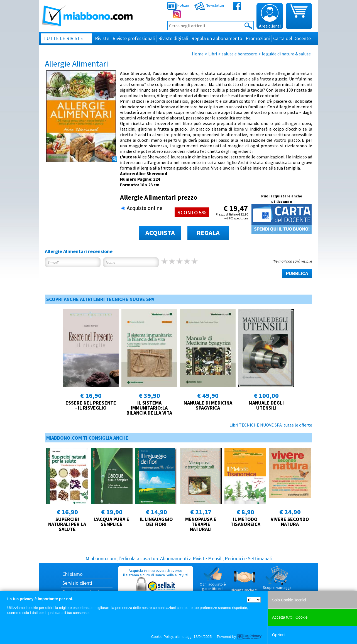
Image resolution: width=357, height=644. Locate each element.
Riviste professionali (134, 38)
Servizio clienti (77, 583)
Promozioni (258, 38)
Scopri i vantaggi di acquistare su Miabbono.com (277, 582)
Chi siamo (73, 574)
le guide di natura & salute (286, 54)
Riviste (102, 38)
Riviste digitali (173, 38)
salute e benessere (239, 54)
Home (198, 54)
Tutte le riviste (63, 38)
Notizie (178, 5)
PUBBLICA (297, 273)
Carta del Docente (292, 38)
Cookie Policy (162, 637)
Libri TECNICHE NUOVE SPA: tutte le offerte (271, 425)
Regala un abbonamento (217, 38)
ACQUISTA (160, 233)
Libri (213, 54)
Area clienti (270, 16)
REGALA (208, 233)
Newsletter (209, 5)
